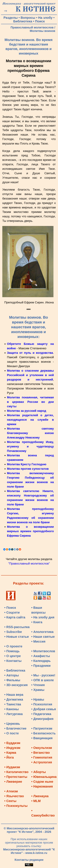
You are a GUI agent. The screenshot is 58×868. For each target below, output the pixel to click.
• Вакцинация (42, 738)
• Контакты (13, 661)
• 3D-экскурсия (16, 685)
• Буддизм (12, 743)
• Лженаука (40, 796)
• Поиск (10, 608)
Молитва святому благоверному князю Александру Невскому (30, 433)
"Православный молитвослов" (29, 563)
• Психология (42, 704)
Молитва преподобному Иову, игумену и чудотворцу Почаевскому (30, 446)
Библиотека (23, 21)
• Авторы (12, 675)
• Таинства (13, 704)
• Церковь (12, 724)
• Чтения (38, 685)
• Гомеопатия (42, 757)
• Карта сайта (15, 617)
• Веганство (41, 753)
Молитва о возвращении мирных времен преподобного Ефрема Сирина (30, 531)
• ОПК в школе (43, 680)
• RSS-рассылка (17, 627)
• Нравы (38, 699)
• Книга (37, 622)
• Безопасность (43, 733)
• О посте (12, 733)
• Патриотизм (42, 728)
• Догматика (14, 699)
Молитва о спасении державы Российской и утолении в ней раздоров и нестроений (30, 375)
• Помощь (12, 651)
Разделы (11, 18)
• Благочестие (15, 728)
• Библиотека (15, 670)
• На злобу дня (43, 617)
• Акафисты (41, 656)
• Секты (10, 801)
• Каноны (11, 709)
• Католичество (16, 772)
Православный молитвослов (32, 27)
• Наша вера (14, 695)
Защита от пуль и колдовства (30, 353)
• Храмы (38, 690)
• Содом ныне (42, 782)
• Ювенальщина (44, 777)
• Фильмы (12, 680)
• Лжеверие (13, 782)
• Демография (42, 719)
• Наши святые (43, 637)
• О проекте (13, 646)
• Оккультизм (42, 748)
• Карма (10, 753)
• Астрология (42, 762)
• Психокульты (16, 806)
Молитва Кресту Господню (27, 464)
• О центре (13, 656)
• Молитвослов (43, 651)
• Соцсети (12, 612)
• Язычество (14, 796)
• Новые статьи (16, 637)
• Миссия (38, 641)
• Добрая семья (44, 709)
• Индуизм (12, 748)
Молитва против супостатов (28, 469)
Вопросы (28, 18)
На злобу (45, 18)
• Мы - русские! (43, 675)
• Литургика (13, 714)
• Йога (9, 757)
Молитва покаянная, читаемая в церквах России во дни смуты (30, 402)
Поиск (40, 21)
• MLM (36, 801)
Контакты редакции (29, 860)
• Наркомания (42, 786)
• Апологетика (42, 632)
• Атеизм (11, 791)
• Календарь (41, 661)
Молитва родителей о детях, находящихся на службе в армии (30, 420)
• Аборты (39, 772)
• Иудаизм (12, 767)
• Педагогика (41, 714)
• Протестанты (16, 777)
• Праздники (41, 666)
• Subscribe (13, 632)
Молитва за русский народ (27, 411)
